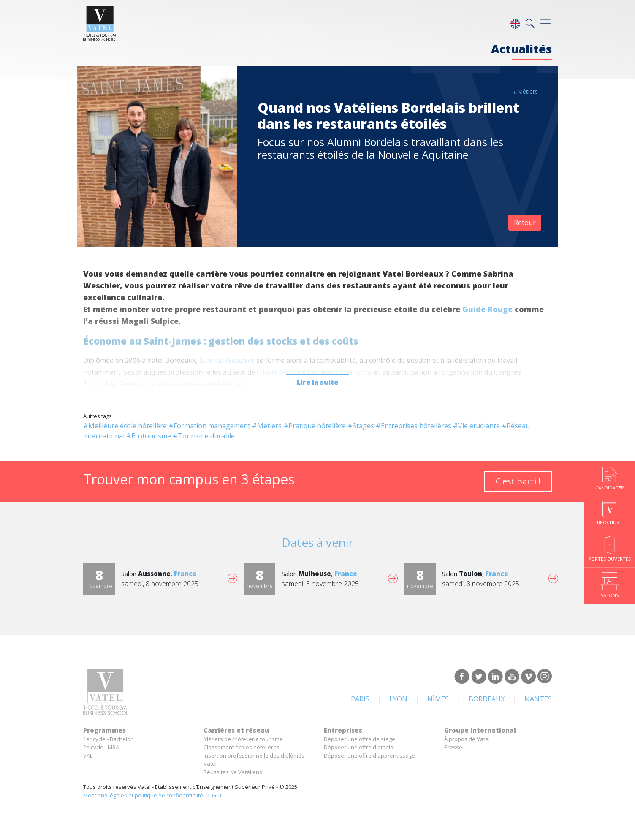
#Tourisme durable (204, 436)
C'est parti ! (518, 481)
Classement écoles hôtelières (242, 747)
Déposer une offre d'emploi (359, 747)
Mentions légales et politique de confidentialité (143, 795)
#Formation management (209, 426)
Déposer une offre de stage (360, 739)
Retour (525, 223)
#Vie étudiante (476, 426)
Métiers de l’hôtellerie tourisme (243, 739)
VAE (88, 756)
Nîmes (438, 699)
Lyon (398, 699)
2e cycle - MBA (101, 747)
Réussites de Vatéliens (233, 772)
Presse (453, 747)
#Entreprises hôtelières (414, 426)
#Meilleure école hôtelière (125, 426)
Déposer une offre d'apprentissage (369, 756)
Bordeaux (487, 699)
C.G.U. (215, 795)
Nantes (538, 699)
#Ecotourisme (149, 436)
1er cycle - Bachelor (108, 739)
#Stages (361, 426)
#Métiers (526, 91)
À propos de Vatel (467, 739)
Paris (360, 699)
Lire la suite (317, 382)
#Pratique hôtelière (315, 426)
